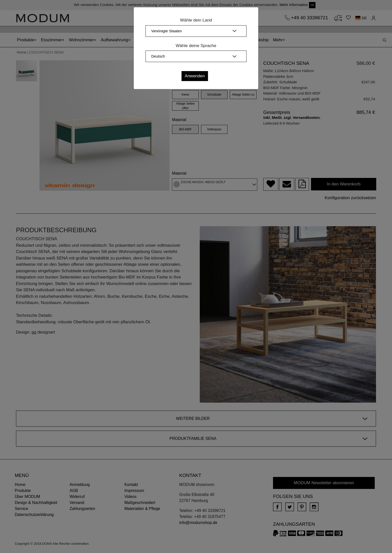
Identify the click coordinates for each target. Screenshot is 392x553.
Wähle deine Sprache (196, 46)
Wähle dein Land (196, 20)
